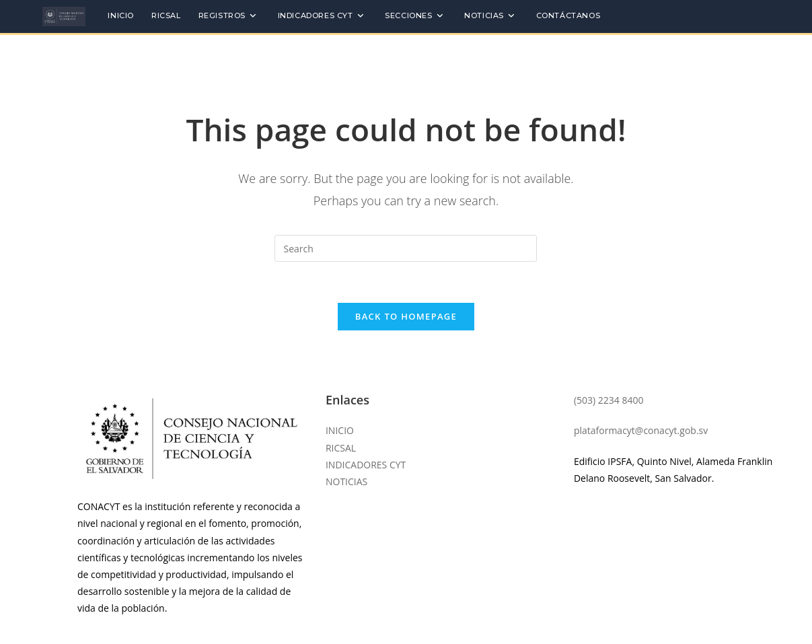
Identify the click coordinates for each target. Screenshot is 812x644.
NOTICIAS (346, 481)
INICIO (340, 430)
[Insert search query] (406, 248)
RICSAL (341, 448)
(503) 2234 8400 (609, 400)
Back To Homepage (406, 316)
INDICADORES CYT (366, 465)
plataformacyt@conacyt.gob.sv (641, 430)
